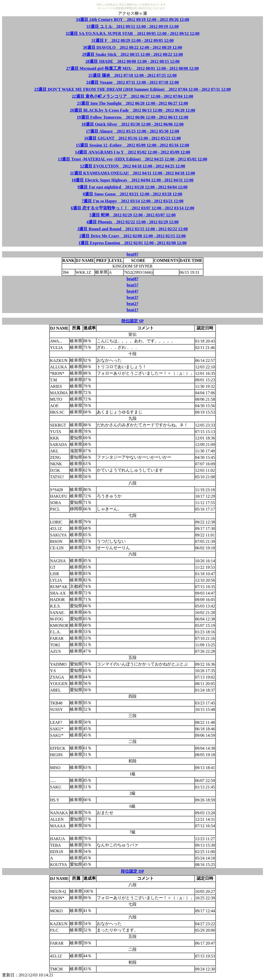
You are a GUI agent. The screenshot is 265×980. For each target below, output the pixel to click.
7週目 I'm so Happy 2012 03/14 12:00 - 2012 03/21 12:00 (132, 201)
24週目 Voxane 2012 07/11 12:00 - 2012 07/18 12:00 (132, 82)
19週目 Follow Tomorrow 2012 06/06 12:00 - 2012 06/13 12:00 (133, 117)
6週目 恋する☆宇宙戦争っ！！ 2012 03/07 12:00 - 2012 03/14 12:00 (133, 208)
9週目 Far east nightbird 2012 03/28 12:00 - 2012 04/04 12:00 (132, 187)
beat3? (132, 297)
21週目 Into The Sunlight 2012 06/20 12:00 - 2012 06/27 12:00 (132, 103)
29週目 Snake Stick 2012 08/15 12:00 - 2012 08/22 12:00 (132, 54)
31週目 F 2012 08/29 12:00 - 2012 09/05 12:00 (132, 40)
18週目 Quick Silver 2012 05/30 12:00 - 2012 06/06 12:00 (132, 124)
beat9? (132, 254)
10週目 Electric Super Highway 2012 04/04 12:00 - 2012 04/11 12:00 (132, 180)
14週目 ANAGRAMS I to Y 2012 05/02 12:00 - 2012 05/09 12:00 (132, 152)
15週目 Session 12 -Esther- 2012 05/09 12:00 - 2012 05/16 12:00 (132, 145)
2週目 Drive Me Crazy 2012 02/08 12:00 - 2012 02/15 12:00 (132, 236)
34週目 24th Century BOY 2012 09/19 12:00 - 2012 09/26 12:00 (132, 20)
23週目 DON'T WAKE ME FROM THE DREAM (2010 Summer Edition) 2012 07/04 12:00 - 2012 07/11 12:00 (132, 89)
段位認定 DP (132, 871)
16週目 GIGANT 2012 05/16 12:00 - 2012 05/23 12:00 (132, 138)
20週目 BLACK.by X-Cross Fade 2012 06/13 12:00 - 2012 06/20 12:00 (132, 110)
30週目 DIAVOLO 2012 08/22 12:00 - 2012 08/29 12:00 (133, 47)
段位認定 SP (133, 321)
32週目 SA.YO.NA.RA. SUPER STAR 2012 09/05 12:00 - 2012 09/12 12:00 (132, 33)
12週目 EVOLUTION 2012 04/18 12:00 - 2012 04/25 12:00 (132, 166)
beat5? (132, 285)
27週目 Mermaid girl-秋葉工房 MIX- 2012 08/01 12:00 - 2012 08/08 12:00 (132, 68)
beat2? (132, 304)
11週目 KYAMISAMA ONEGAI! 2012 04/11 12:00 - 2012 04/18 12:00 (133, 173)
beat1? (132, 310)
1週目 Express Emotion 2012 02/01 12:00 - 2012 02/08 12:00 (132, 243)
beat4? (132, 291)
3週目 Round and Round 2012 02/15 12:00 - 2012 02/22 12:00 (132, 229)
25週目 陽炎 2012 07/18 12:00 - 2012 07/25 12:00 (133, 75)
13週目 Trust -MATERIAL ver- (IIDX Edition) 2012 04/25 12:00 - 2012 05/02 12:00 (132, 159)
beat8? (132, 279)
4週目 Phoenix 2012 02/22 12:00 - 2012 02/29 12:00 (132, 222)
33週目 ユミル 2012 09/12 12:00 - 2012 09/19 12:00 (133, 26)
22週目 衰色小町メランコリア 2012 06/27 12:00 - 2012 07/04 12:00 (133, 96)
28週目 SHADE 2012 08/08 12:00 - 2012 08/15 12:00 (132, 61)
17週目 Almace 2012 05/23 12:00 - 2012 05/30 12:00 (132, 131)
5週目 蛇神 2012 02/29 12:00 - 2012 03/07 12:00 (133, 215)
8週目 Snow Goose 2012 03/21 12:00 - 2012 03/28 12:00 (132, 194)
